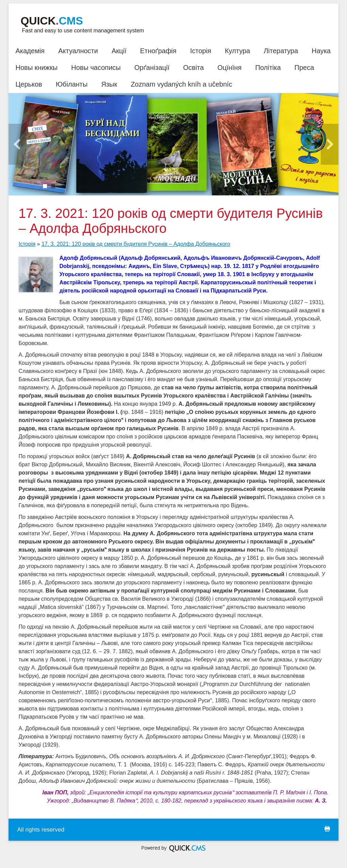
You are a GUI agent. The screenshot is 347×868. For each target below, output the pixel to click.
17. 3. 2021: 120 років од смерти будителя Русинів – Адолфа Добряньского (136, 244)
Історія (201, 51)
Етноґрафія (158, 51)
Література (281, 51)
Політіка (268, 68)
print (327, 829)
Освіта (194, 68)
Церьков (29, 84)
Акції (119, 51)
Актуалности (78, 51)
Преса (304, 68)
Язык (109, 84)
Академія (30, 51)
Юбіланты (72, 84)
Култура (237, 51)
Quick (52, 21)
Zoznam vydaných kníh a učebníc (182, 84)
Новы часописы (96, 68)
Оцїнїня (229, 68)
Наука (321, 51)
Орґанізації (152, 68)
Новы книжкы (36, 68)
